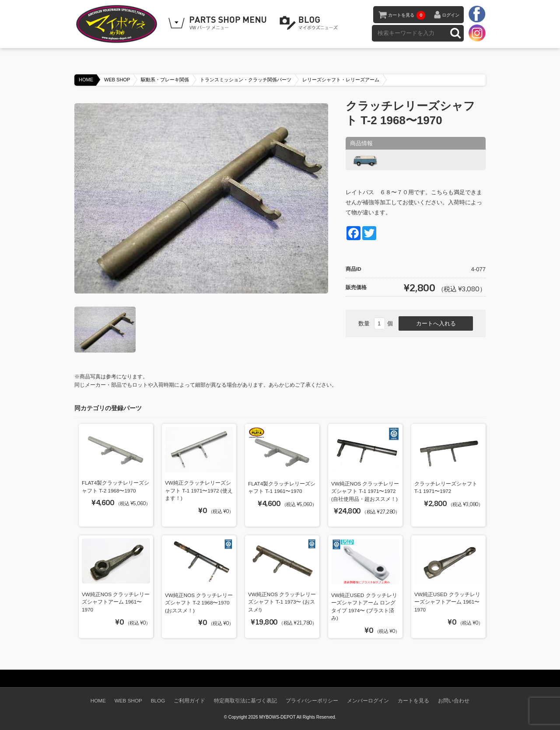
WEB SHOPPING (219, 23)
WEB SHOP (117, 80)
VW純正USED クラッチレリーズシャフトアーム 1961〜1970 (447, 602)
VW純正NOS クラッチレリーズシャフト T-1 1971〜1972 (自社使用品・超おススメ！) (365, 491)
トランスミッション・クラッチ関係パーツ (246, 80)
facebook (477, 14)
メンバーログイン (368, 700)
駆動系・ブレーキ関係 (165, 80)
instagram (477, 33)
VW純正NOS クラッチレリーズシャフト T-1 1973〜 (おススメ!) (282, 602)
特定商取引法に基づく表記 (245, 700)
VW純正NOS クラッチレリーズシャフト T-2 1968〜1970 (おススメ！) (199, 603)
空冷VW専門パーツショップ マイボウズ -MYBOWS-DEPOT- (118, 24)
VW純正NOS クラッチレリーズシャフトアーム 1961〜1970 (116, 602)
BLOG (310, 23)
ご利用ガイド (189, 700)
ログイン (451, 15)
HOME (86, 80)
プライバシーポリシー (312, 700)
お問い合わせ (454, 700)
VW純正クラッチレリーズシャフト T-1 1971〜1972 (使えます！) (199, 490)
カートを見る (407, 15)
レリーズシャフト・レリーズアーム (341, 80)
